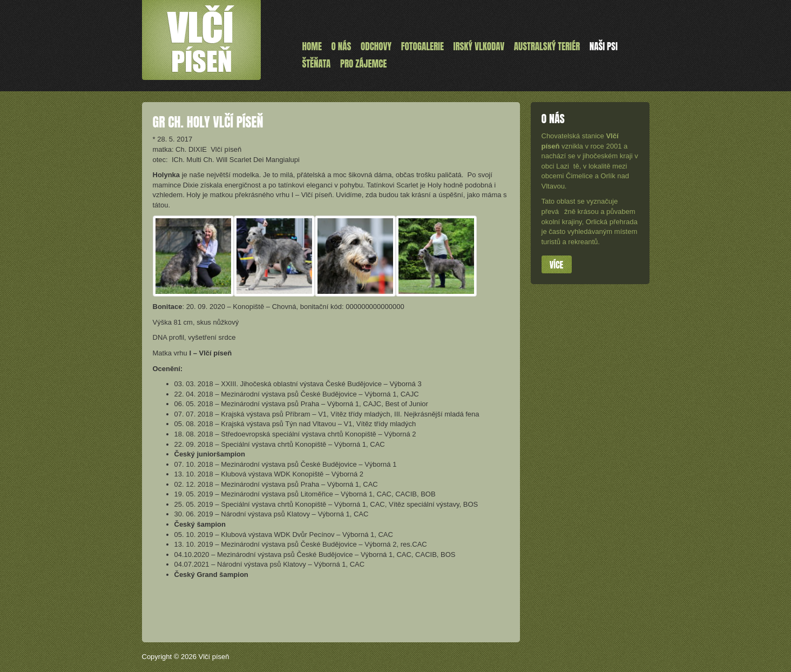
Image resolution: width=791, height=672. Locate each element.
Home (312, 46)
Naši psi (604, 46)
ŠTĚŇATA (317, 64)
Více (556, 265)
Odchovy (376, 46)
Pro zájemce (363, 64)
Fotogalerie (422, 46)
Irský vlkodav (479, 46)
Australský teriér (547, 46)
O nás (342, 46)
